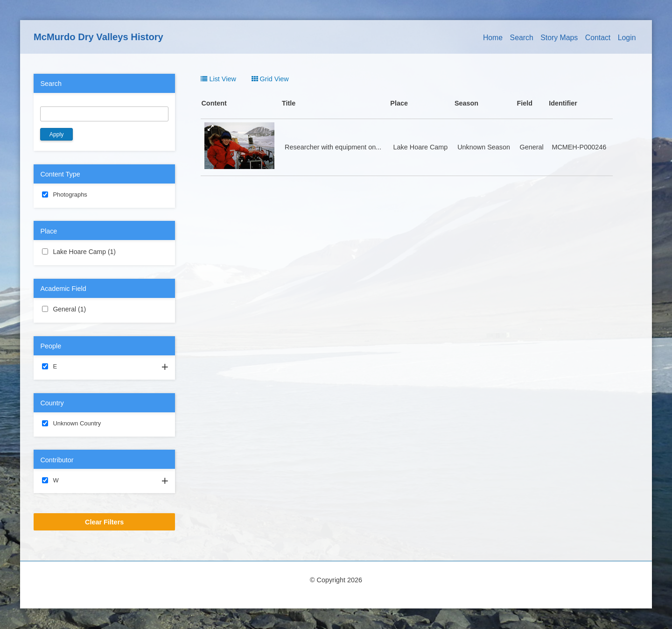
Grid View (270, 79)
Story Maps (559, 38)
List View (218, 79)
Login (627, 38)
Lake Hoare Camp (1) (104, 252)
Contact (598, 38)
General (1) (97, 309)
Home (493, 38)
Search (522, 38)
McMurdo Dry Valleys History (98, 37)
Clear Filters (104, 522)
